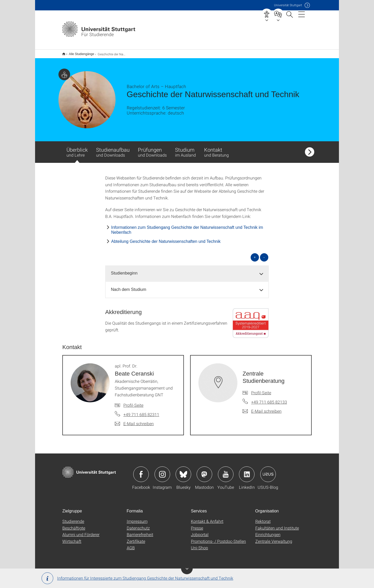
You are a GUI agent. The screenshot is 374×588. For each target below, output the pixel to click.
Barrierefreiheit (140, 531)
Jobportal (200, 531)
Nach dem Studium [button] (129, 286)
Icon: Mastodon (204, 471)
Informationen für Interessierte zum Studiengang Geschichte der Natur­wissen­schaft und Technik (137, 578)
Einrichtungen (268, 531)
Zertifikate (136, 538)
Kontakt (216, 149)
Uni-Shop (199, 544)
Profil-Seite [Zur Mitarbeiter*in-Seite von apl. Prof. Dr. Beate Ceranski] (133, 402)
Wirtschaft (72, 538)
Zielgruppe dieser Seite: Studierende (64, 71)
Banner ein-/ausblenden (187, 568)
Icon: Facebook (141, 471)
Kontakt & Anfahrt (207, 518)
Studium (185, 149)
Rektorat (263, 518)
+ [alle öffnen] (255, 254)
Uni (288, 5)
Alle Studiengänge (79, 52)
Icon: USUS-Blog (268, 471)
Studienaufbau (113, 149)
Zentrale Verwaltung (274, 538)
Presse (197, 524)
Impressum (137, 518)
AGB (131, 544)
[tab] (187, 270)
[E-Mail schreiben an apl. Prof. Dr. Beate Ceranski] (134, 420)
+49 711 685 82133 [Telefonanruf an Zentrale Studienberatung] (269, 399)
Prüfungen (152, 149)
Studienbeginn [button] (124, 270)
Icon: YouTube (226, 471)
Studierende (73, 518)
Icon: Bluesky (183, 471)
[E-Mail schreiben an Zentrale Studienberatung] (262, 408)
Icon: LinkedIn (247, 471)
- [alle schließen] (264, 254)
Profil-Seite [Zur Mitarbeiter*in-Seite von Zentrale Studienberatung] (261, 389)
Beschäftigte (74, 524)
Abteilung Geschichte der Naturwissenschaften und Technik (166, 238)
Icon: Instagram (162, 471)
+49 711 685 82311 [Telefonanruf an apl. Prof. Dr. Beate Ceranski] (141, 411)
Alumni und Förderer (81, 531)
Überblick (77, 151)
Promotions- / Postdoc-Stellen (218, 538)
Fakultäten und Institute (277, 524)
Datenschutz (138, 524)
